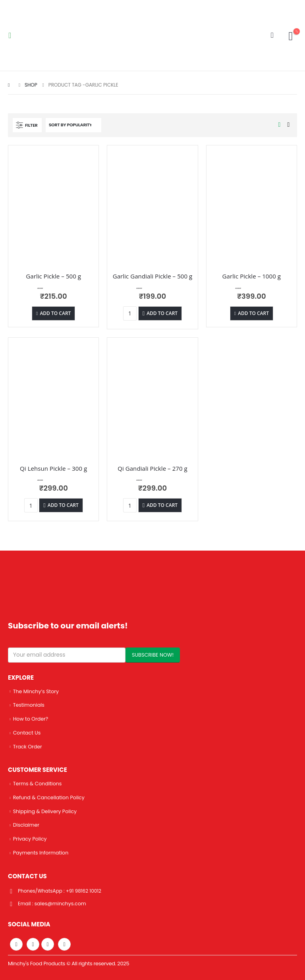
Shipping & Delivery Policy (45, 811)
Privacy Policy (30, 838)
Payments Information (41, 852)
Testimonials (29, 705)
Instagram (48, 943)
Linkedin (64, 943)
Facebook (16, 943)
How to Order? (31, 719)
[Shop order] (73, 125)
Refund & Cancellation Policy (49, 797)
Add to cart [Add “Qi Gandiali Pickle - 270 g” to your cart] (162, 505)
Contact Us (27, 732)
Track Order (28, 746)
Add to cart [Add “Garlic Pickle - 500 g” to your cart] (55, 313)
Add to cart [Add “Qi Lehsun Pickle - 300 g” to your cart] (63, 505)
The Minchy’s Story (36, 691)
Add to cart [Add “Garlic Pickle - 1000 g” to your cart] (253, 313)
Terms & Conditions (38, 783)
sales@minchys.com (61, 903)
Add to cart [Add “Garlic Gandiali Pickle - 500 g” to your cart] (162, 313)
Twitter (33, 943)
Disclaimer (26, 824)
